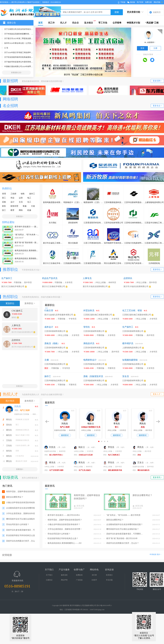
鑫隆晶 (14, 317)
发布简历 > (30, 401)
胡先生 (9, 456)
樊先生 (9, 461)
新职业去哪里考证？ (15, 497)
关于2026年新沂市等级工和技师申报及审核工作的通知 (26, 52)
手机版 (123, 2)
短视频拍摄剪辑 (130, 360)
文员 (21, 202)
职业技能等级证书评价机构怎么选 (20, 535)
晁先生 (9, 430)
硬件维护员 (128, 343)
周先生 (138, 447)
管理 (4, 194)
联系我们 (109, 575)
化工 (29, 202)
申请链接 (153, 554)
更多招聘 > (157, 81)
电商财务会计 (90, 360)
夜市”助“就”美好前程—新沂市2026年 (121, 538)
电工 (29, 198)
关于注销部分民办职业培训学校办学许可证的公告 (24, 29)
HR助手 (94, 580)
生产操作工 (128, 327)
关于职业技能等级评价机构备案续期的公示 (21, 57)
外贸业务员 (89, 310)
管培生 (87, 327)
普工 (4, 198)
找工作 (51, 23)
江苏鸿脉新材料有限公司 (94, 381)
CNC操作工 (17, 311)
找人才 (63, 23)
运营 (21, 198)
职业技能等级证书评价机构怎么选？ (62, 538)
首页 (40, 23)
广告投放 (79, 580)
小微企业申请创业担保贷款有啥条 (20, 503)
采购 (4, 202)
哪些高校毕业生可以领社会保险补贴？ (121, 529)
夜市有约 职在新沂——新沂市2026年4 (62, 515)
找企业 (75, 23)
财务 (4, 206)
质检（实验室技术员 (93, 376)
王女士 (138, 462)
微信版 (133, 2)
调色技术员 (89, 343)
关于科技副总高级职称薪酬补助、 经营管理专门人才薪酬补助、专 (30, 34)
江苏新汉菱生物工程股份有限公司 (98, 315)
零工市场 (103, 23)
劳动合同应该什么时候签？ (18, 524)
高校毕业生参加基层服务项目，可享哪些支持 (124, 534)
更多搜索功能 (134, 12)
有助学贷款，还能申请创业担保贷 (20, 492)
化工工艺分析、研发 (132, 310)
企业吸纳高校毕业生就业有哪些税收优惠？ (123, 524)
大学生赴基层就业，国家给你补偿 (20, 513)
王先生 (9, 440)
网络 (21, 210)
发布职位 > (30, 303)
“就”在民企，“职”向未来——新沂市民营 (122, 515)
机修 (29, 210)
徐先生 (9, 451)
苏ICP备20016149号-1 (104, 605)
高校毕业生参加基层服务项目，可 (20, 530)
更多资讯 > (157, 477)
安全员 (126, 376)
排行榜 (94, 575)
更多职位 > (157, 269)
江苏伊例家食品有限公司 (55, 364)
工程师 (13, 194)
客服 (25, 206)
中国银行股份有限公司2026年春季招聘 (19, 66)
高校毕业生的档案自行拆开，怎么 (20, 541)
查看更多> (20, 216)
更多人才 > (157, 394)
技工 (4, 210)
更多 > (159, 554)
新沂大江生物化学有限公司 (13, 286)
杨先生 (9, 435)
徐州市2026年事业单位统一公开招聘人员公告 (22, 43)
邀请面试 (65, 435)
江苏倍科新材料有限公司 (55, 331)
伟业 (12, 198)
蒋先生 (9, 420)
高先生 (9, 425)
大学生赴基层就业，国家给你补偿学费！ (64, 529)
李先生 (109, 447)
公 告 (6, 48)
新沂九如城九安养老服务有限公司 (59, 315)
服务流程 (64, 575)
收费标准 (79, 575)
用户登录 (140, 2)
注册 (155, 48)
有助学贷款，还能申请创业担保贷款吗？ (64, 520)
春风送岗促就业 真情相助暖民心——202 (63, 543)
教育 (12, 210)
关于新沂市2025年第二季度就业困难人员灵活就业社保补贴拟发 (29, 38)
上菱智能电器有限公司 (132, 348)
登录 (142, 48)
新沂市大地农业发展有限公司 (95, 286)
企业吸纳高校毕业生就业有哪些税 (20, 508)
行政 (33, 206)
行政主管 (49, 310)
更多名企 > (157, 106)
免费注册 (148, 2)
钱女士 (80, 447)
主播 (47, 360)
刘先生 (18, 406)
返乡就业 (89, 23)
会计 (12, 202)
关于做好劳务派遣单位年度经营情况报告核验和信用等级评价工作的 (31, 62)
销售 (23, 194)
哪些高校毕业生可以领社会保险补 (20, 519)
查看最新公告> (16, 73)
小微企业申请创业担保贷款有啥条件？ (63, 524)
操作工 (32, 194)
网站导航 (157, 2)
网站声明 (64, 580)
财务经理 (14, 206)
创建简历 (157, 12)
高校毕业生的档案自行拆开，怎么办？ (121, 543)
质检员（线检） (52, 343)
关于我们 (49, 575)
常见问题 (109, 580)
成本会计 (49, 327)
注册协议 (49, 580)
